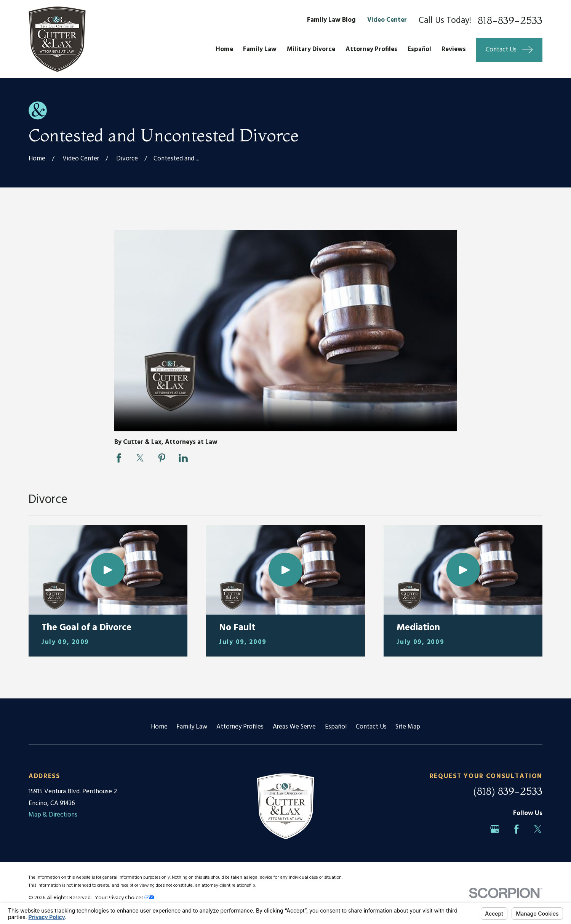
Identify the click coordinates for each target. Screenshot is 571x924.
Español (336, 727)
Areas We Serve (294, 727)
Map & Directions (53, 815)
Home (159, 727)
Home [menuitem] (224, 49)
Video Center (387, 20)
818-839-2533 (510, 20)
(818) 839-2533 (508, 791)
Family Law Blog (331, 20)
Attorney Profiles (240, 727)
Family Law (192, 727)
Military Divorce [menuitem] (311, 49)
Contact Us (371, 727)
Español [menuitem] (419, 49)
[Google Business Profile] (495, 829)
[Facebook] (517, 829)
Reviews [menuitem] (454, 49)
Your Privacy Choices (125, 898)
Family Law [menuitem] (260, 49)
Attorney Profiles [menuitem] (371, 49)
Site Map (408, 727)
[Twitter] (538, 829)
